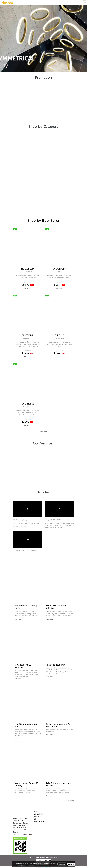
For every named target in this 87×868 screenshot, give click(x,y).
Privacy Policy (22, 865)
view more (43, 431)
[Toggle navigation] (85, 2)
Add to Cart (28, 288)
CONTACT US (39, 822)
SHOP (36, 819)
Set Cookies (62, 864)
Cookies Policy (32, 865)
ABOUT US (38, 814)
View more (18, 619)
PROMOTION (39, 817)
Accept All (71, 864)
